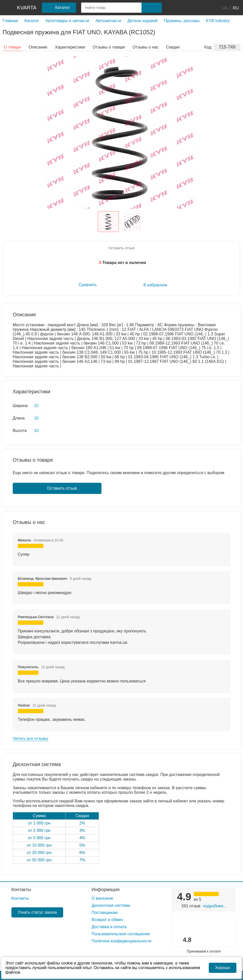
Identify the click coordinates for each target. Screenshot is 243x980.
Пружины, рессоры (182, 21)
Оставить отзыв (122, 248)
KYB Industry (218, 21)
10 (36, 406)
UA (225, 8)
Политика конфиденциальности (122, 941)
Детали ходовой (143, 21)
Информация (106, 890)
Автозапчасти (108, 21)
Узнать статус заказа (37, 912)
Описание (38, 47)
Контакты (21, 890)
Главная (10, 21)
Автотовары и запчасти (67, 21)
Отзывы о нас (146, 47)
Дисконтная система (111, 905)
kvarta (27, 8)
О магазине (102, 898)
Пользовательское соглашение (121, 934)
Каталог (32, 21)
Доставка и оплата (109, 927)
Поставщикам (105, 913)
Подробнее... (215, 906)
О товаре (12, 47)
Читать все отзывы (30, 738)
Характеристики (70, 47)
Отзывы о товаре (109, 47)
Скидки (173, 47)
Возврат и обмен (107, 920)
